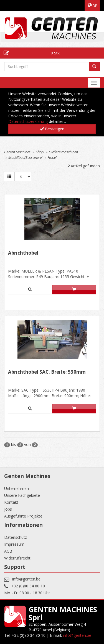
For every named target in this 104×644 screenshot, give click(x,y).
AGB (8, 551)
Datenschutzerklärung (28, 121)
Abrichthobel (23, 253)
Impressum (14, 544)
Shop (40, 152)
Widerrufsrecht (17, 558)
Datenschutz (16, 537)
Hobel (52, 157)
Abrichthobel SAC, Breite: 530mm (47, 372)
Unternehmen (17, 488)
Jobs (8, 509)
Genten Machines (17, 152)
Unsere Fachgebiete (22, 495)
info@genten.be (26, 579)
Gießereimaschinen (63, 152)
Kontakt (11, 502)
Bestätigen (52, 129)
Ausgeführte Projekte (23, 516)
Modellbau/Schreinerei (25, 157)
